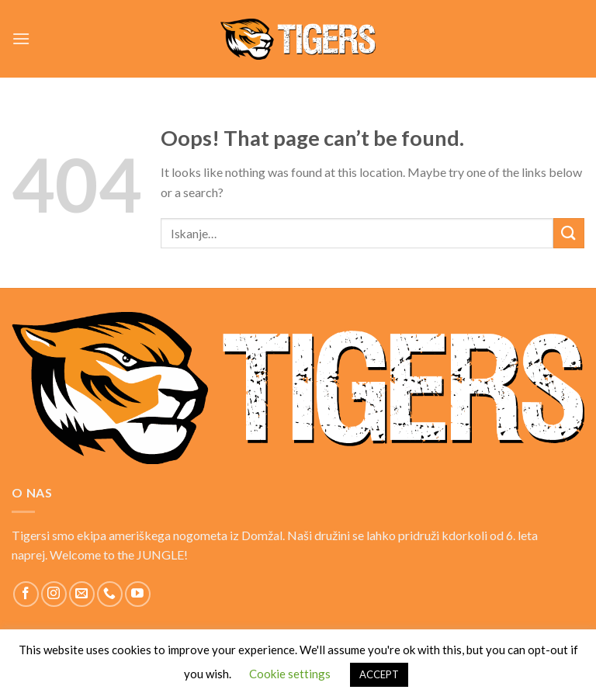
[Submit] (569, 233)
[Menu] (21, 38)
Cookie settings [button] (290, 674)
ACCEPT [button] (379, 674)
